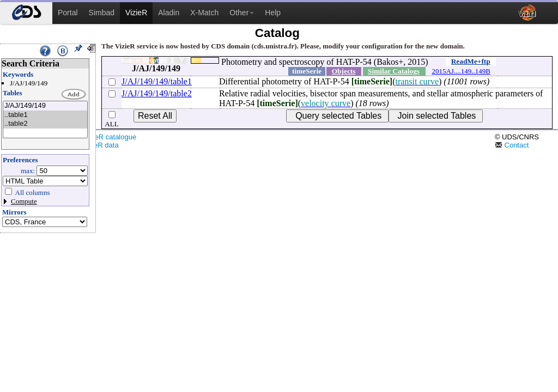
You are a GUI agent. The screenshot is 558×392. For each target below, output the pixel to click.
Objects (344, 71)
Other (242, 13)
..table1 (45, 115)
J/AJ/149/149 (45, 106)
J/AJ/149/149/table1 (157, 81)
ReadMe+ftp (471, 61)
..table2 (45, 124)
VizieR (136, 13)
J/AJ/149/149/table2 (157, 93)
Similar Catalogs (394, 71)
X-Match (204, 13)
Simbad (102, 13)
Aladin (169, 13)
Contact (512, 145)
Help (273, 13)
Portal (68, 13)
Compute (24, 201)
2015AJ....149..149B (461, 71)
